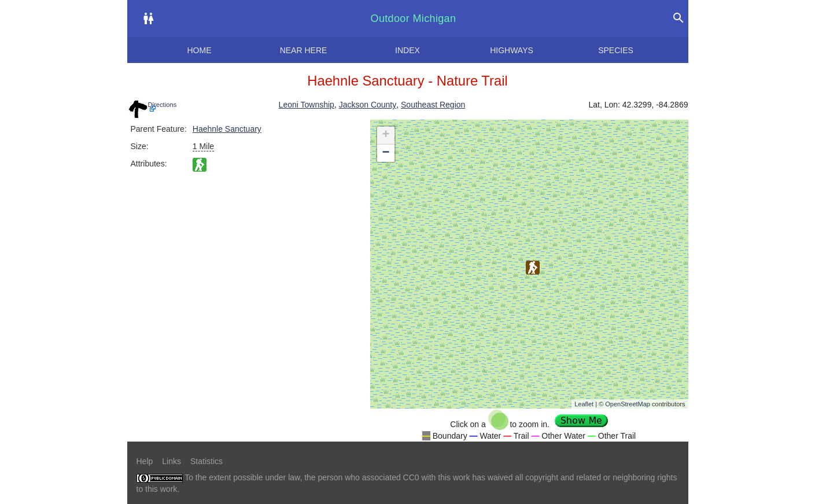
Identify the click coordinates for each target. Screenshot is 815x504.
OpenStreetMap (628, 404)
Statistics (206, 461)
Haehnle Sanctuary (227, 129)
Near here (304, 50)
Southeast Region (433, 105)
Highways (512, 50)
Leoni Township (307, 105)
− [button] (386, 153)
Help (145, 461)
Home (200, 50)
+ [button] (386, 135)
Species (616, 50)
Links (172, 461)
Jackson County (368, 105)
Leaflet (584, 404)
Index (407, 50)
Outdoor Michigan (414, 18)
